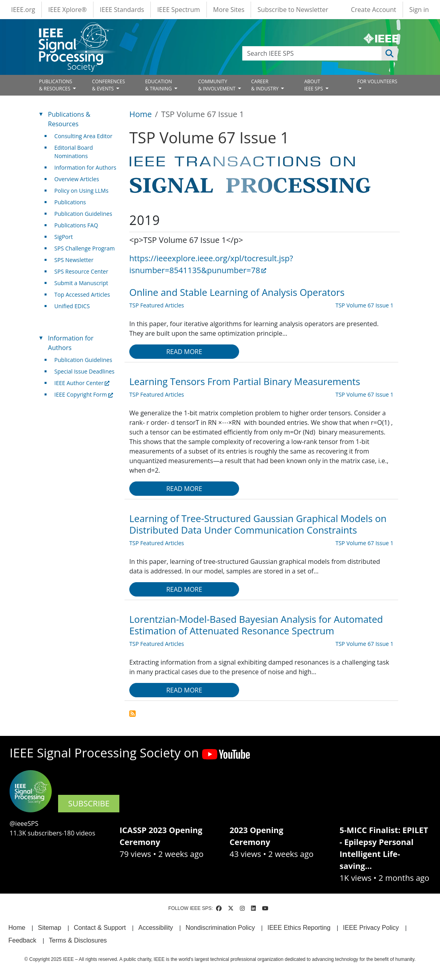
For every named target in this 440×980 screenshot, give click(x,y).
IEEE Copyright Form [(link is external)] (84, 394)
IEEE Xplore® (67, 10)
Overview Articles (77, 179)
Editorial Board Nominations (74, 152)
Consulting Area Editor (84, 136)
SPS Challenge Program (85, 248)
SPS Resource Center (81, 271)
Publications (70, 202)
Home (141, 114)
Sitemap (50, 928)
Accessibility (156, 928)
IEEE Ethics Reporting (299, 928)
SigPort (64, 237)
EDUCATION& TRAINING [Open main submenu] (159, 85)
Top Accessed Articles (82, 294)
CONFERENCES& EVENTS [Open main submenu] (108, 85)
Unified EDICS (72, 306)
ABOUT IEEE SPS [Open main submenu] (314, 85)
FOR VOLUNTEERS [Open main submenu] (377, 81)
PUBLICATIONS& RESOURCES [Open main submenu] (55, 85)
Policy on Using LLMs (82, 191)
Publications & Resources (69, 119)
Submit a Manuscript (81, 283)
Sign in (419, 10)
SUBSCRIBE (89, 803)
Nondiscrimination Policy (220, 928)
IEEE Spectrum (178, 10)
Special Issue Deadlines (85, 371)
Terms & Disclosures (78, 940)
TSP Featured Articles (157, 305)
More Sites (229, 10)
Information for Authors (86, 167)
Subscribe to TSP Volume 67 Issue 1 (132, 714)
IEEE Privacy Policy (371, 928)
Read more (184, 352)
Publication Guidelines (83, 214)
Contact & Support (100, 928)
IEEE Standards (122, 10)
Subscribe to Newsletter (293, 10)
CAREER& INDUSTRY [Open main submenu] (265, 85)
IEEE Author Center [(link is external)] (82, 383)
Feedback (22, 940)
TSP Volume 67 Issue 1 (364, 305)
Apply (389, 53)
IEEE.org (23, 10)
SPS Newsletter (74, 260)
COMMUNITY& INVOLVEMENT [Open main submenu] (217, 85)
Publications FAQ (76, 225)
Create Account (374, 10)
